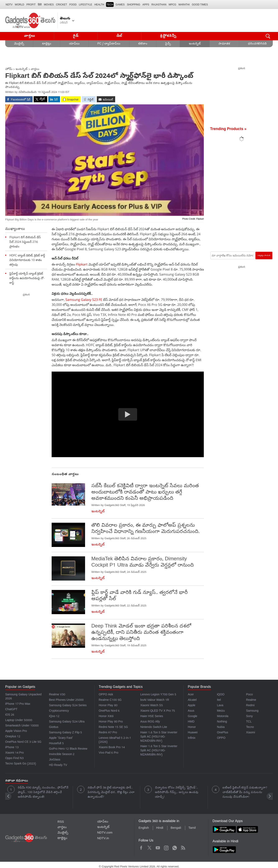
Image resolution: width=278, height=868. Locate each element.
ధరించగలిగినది (257, 44)
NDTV (9, 5)
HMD (191, 722)
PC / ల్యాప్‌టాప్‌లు (109, 44)
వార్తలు (30, 36)
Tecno (250, 727)
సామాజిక (224, 44)
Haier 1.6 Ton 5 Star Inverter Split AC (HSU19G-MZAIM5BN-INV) (159, 751)
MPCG (172, 5)
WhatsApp (175, 847)
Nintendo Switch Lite (154, 727)
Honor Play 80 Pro (111, 722)
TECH (110, 5)
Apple (191, 706)
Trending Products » (228, 129)
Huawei (193, 733)
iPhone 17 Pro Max (18, 704)
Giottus (54, 727)
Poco (249, 695)
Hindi (160, 828)
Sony (249, 717)
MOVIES (49, 5)
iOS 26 (10, 715)
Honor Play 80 (108, 706)
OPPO (221, 738)
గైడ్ (76, 36)
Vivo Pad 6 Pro (108, 753)
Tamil (192, 828)
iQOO (221, 695)
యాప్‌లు (74, 44)
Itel (219, 700)
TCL (249, 722)
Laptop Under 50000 (19, 721)
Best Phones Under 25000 (66, 700)
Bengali (176, 828)
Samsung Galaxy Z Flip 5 (66, 733)
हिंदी (40, 5)
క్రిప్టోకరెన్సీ (168, 36)
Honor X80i (106, 717)
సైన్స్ (168, 44)
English (144, 828)
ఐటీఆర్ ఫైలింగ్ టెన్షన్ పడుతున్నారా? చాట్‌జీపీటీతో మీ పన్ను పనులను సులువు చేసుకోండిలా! (245, 793)
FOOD (73, 5)
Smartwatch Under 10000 (22, 726)
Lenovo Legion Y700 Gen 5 (158, 695)
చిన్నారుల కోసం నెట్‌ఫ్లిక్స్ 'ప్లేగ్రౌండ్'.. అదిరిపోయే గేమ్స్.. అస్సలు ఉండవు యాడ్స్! (177, 793)
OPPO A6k (106, 695)
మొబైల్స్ (19, 44)
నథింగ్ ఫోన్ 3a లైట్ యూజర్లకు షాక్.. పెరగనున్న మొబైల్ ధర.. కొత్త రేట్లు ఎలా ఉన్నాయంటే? (111, 793)
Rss (183, 847)
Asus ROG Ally (150, 722)
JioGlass (55, 760)
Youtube (158, 847)
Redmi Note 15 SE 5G (113, 727)
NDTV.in (103, 839)
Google (192, 717)
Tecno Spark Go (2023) (21, 764)
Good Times (200, 5)
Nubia (221, 727)
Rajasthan (159, 5)
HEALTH (99, 5)
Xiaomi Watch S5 (151, 706)
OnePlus (223, 733)
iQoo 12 (54, 717)
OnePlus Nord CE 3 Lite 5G (23, 742)
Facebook (141, 847)
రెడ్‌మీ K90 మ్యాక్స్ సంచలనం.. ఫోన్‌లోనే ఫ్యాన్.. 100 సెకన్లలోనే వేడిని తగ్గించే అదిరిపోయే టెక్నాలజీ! (43, 793)
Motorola (223, 717)
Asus (191, 711)
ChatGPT (11, 710)
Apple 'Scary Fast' (61, 738)
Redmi (250, 706)
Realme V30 (57, 695)
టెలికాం (143, 44)
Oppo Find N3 (14, 759)
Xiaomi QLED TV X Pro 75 (158, 711)
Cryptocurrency (59, 711)
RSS (61, 822)
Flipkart (82, 264)
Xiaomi (251, 733)
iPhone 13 (12, 748)
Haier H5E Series (152, 717)
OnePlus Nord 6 (109, 711)
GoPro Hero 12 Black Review (68, 749)
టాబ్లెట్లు (47, 44)
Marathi (184, 5)
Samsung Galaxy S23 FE (84, 300)
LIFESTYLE (85, 5)
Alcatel (192, 700)
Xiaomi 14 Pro (15, 753)
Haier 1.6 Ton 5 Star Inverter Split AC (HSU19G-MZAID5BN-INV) (159, 737)
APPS (146, 5)
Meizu (221, 711)
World (20, 5)
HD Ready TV (58, 765)
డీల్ (119, 36)
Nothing (222, 722)
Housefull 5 (56, 744)
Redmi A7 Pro (108, 733)
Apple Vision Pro (16, 731)
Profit (31, 5)
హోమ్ (9, 69)
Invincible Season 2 (62, 755)
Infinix (192, 738)
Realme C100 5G (110, 700)
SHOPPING (133, 5)
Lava (220, 706)
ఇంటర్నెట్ (195, 44)
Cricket (62, 5)
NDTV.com (105, 833)
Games (120, 5)
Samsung (252, 711)
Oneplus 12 (13, 737)
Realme (251, 700)
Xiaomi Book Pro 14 (112, 748)
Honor (192, 727)
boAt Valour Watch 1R (155, 700)
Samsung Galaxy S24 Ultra (67, 722)
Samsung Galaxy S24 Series (68, 706)
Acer (191, 695)
